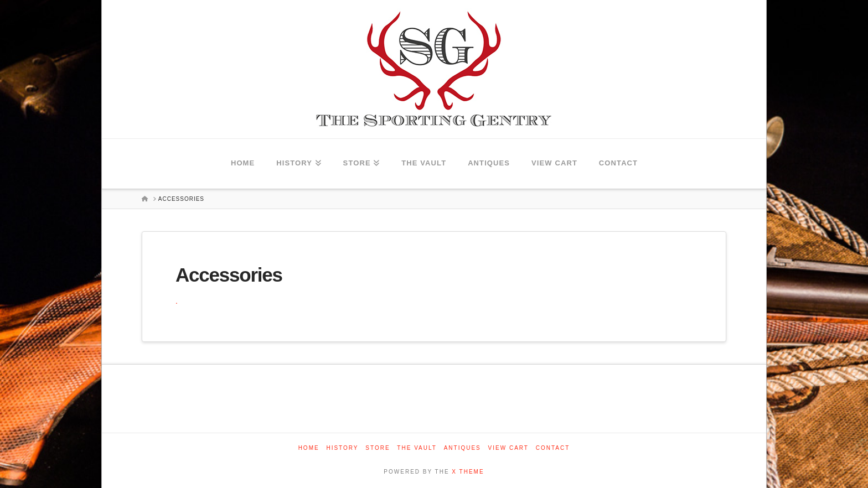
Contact (553, 448)
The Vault (417, 448)
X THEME (468, 472)
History (342, 448)
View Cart (508, 448)
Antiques (463, 448)
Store (378, 448)
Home (309, 448)
